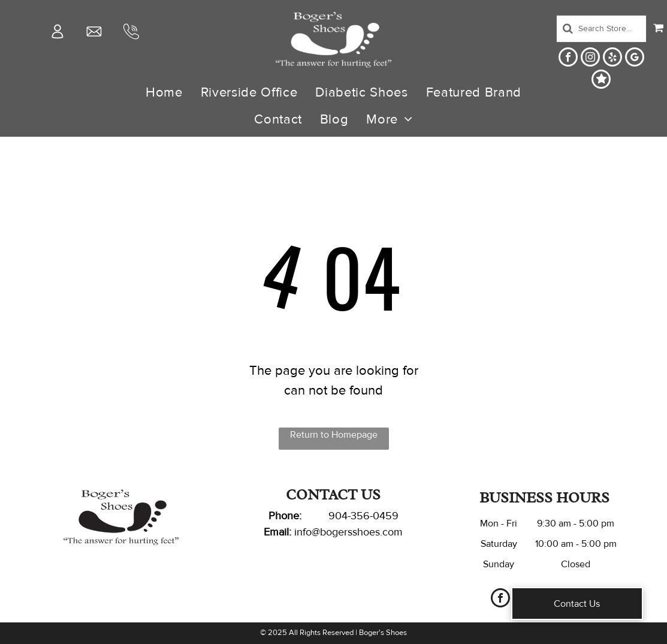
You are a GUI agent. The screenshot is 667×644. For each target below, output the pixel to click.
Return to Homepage (334, 435)
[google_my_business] (635, 58)
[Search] (602, 29)
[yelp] (612, 58)
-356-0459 (373, 516)
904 (338, 516)
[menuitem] (164, 93)
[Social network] (601, 81)
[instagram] (590, 58)
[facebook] (568, 58)
